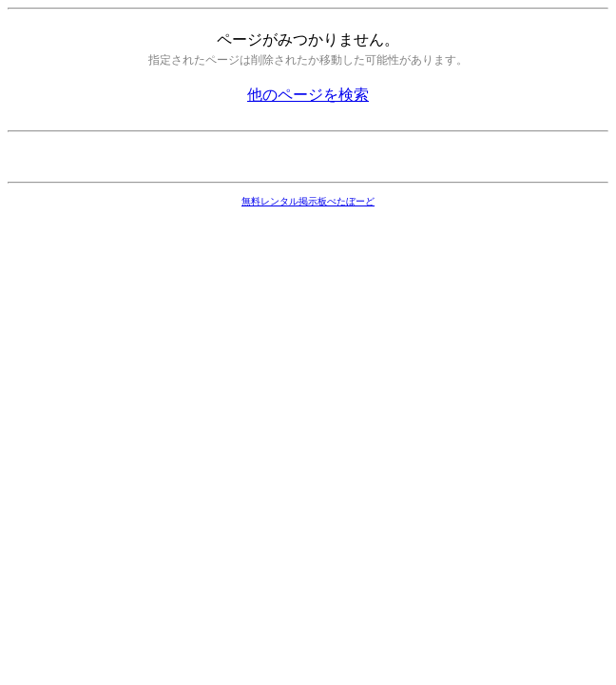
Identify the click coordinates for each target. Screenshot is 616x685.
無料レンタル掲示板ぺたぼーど (308, 201)
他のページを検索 (308, 95)
